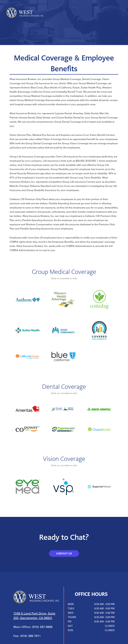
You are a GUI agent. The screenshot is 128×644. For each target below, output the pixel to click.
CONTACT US (64, 553)
